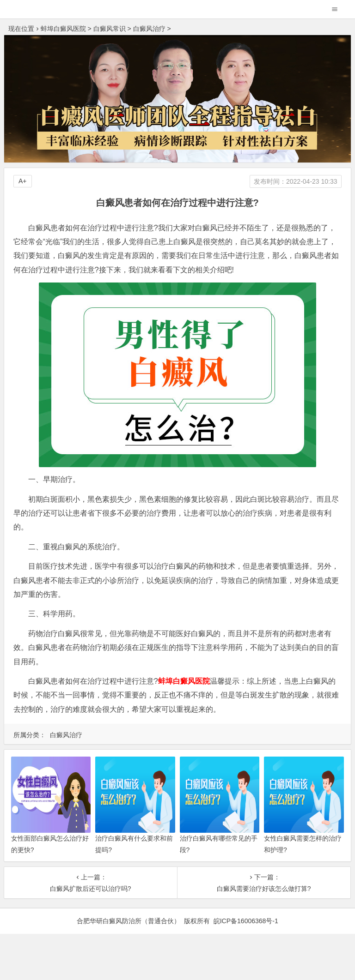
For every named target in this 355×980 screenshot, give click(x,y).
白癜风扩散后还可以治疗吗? (91, 889)
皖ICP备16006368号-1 (246, 921)
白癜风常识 (110, 29)
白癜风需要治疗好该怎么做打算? (264, 889)
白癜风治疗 (149, 29)
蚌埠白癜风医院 (63, 29)
